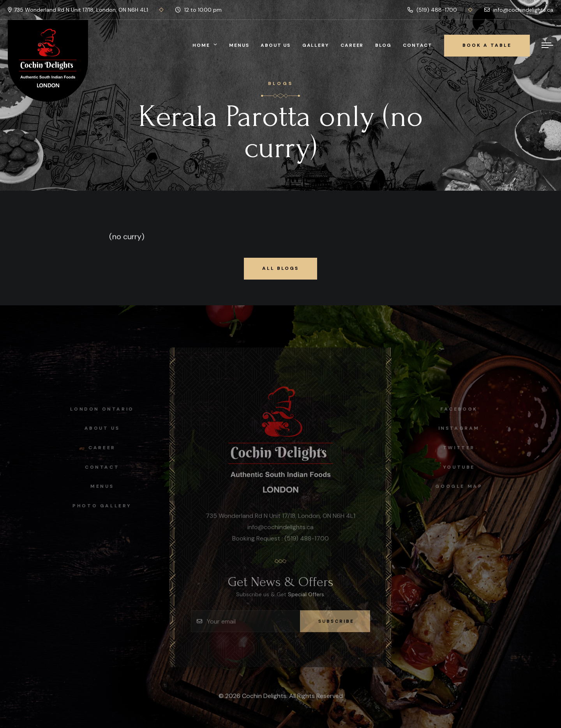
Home (201, 45)
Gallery (316, 45)
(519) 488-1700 (432, 10)
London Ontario (100, 409)
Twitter (461, 448)
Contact (418, 45)
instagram (461, 428)
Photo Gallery (99, 506)
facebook (462, 409)
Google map (461, 486)
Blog (383, 45)
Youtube (461, 467)
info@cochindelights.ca (519, 10)
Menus (239, 45)
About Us (275, 45)
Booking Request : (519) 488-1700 (280, 541)
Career (352, 45)
